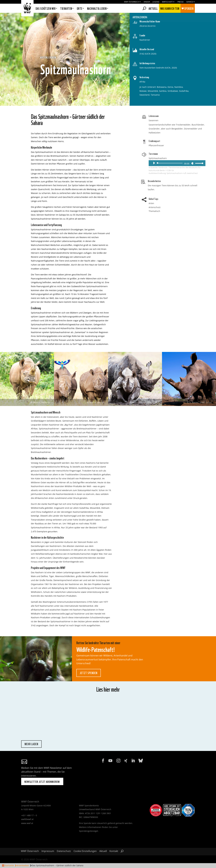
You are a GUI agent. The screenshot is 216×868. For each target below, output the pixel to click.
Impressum (48, 851)
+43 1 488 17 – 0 (29, 815)
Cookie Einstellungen (85, 851)
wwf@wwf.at (27, 819)
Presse (181, 2)
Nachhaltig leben (97, 9)
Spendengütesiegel (89, 831)
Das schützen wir (46, 9)
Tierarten (66, 9)
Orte (80, 9)
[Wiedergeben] (199, 163)
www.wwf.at (27, 823)
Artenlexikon (23, 865)
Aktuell (153, 8)
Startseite (9, 865)
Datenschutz (64, 851)
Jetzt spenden (89, 673)
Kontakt (114, 851)
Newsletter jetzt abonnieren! (42, 781)
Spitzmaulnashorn (203, 158)
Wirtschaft (167, 2)
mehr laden (31, 744)
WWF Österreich (132, 2)
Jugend (156, 2)
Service (190, 2)
